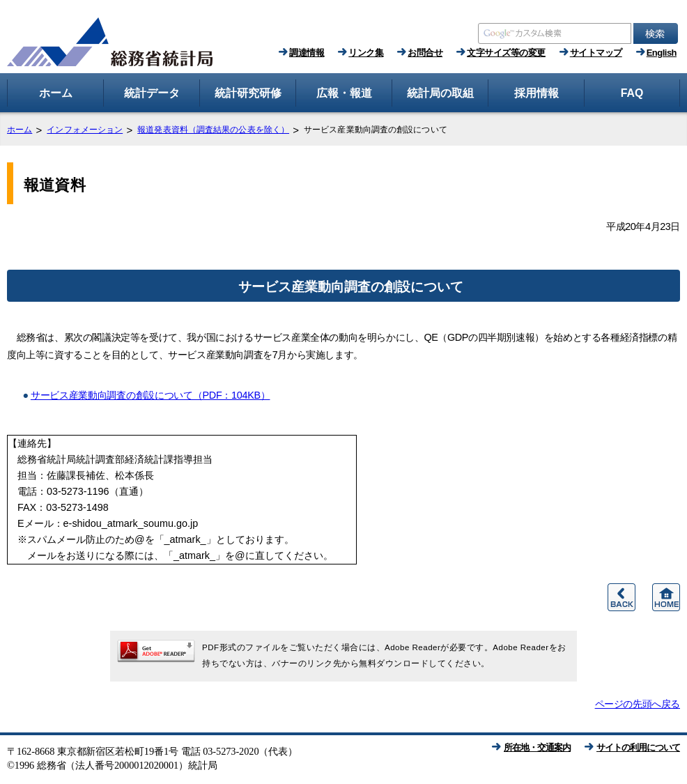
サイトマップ (596, 53)
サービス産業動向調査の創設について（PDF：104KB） (150, 395)
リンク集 (366, 53)
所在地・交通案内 (537, 747)
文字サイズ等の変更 (506, 53)
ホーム (20, 130)
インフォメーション (85, 130)
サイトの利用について (638, 747)
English (662, 53)
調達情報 (307, 53)
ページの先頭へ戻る (638, 704)
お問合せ (425, 53)
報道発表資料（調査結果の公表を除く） (213, 130)
